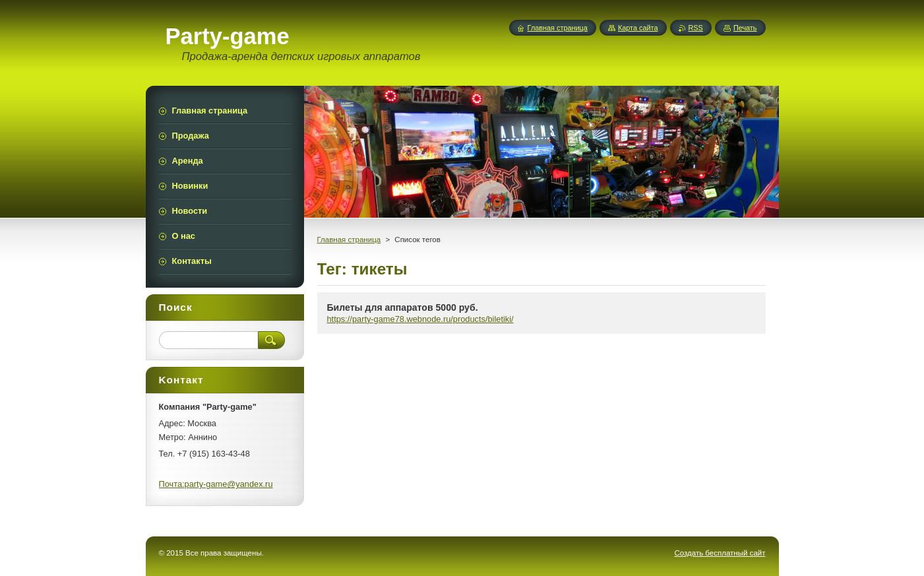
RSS (696, 28)
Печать (745, 28)
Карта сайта (638, 28)
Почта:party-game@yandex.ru (216, 484)
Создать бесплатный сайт (720, 553)
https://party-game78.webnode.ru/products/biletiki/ (420, 319)
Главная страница (349, 240)
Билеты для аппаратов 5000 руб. (403, 307)
